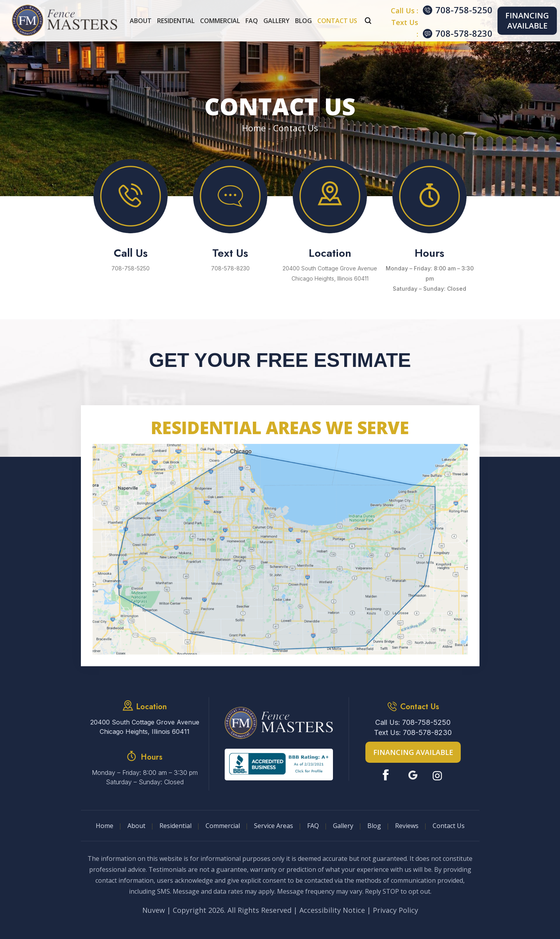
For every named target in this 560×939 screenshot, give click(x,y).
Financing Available (527, 21)
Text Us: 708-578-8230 (413, 732)
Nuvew (154, 910)
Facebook (387, 775)
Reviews (407, 826)
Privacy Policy (395, 910)
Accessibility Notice (332, 910)
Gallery (276, 21)
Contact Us (337, 21)
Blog (303, 21)
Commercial (220, 21)
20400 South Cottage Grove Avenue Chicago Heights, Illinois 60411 (330, 273)
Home (105, 826)
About (141, 21)
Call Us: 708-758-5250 (413, 722)
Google (413, 775)
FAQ (252, 21)
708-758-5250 (464, 10)
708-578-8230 (464, 33)
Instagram (438, 775)
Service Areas (274, 826)
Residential (176, 21)
